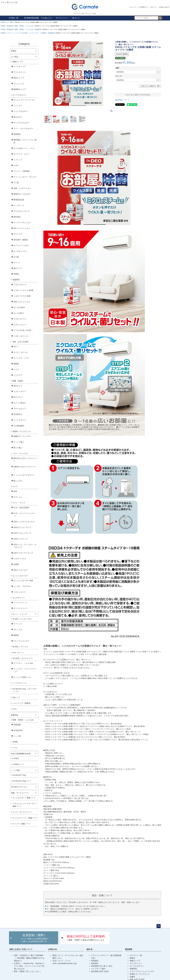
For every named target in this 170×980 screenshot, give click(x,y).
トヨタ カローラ (20, 285)
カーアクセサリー (20, 95)
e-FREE (16, 758)
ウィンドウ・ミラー (21, 358)
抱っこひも (18, 481)
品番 (118, 68)
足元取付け (18, 414)
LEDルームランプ (20, 539)
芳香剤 (16, 274)
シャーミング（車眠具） (22, 703)
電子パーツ (18, 268)
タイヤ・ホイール (21, 352)
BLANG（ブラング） (21, 647)
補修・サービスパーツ (20, 793)
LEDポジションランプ (22, 527)
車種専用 (16, 280)
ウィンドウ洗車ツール (22, 677)
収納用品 (17, 134)
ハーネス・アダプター (22, 586)
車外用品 (17, 217)
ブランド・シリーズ (14, 33)
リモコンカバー (20, 592)
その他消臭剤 (19, 426)
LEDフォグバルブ (20, 570)
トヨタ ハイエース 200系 (23, 290)
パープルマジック (20, 683)
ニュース (134, 7)
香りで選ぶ (18, 448)
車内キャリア (19, 78)
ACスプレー (18, 397)
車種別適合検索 (31, 18)
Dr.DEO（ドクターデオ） (31, 33)
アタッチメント (20, 72)
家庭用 (44, 33)
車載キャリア (18, 62)
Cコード (119, 76)
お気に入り (46, 18)
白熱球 (16, 564)
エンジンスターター (20, 576)
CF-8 (14, 709)
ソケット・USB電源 (22, 171)
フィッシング (19, 84)
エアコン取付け (20, 403)
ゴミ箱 (16, 183)
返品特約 (95, 963)
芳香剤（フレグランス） (22, 431)
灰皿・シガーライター (22, 188)
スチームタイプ (20, 409)
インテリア (18, 375)
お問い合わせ (164, 7)
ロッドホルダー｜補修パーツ (24, 798)
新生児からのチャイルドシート (25, 460)
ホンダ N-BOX (19, 307)
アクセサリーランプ (21, 211)
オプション (18, 497)
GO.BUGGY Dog (19, 775)
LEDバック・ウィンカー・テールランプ (25, 546)
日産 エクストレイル (22, 302)
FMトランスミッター (22, 228)
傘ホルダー (18, 117)
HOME (3, 22)
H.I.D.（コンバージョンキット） (25, 515)
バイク (16, 369)
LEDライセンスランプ (22, 533)
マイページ (62, 18)
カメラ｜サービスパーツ (22, 812)
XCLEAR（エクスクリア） (23, 658)
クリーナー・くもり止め (23, 663)
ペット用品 (15, 770)
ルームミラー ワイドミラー (24, 100)
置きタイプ (18, 386)
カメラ (15, 486)
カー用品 (10, 22)
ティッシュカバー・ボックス (25, 177)
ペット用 (17, 736)
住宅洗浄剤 (18, 730)
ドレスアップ (19, 205)
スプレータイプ (20, 391)
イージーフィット (21, 603)
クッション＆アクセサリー (24, 475)
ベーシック (18, 624)
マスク (15, 748)
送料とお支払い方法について (21, 949)
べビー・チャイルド (20, 453)
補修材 (16, 364)
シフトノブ (18, 160)
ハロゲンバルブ (20, 559)
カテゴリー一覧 (136, 955)
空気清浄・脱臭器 (21, 240)
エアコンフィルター (21, 245)
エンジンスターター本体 (23, 581)
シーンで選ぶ (19, 442)
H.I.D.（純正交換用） (22, 508)
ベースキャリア (20, 66)
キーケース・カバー (21, 154)
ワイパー (17, 263)
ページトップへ (159, 926)
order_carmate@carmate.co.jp (65, 963)
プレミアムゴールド (21, 641)
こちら (37, 971)
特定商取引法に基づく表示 (102, 966)
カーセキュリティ (21, 251)
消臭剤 (132, 977)
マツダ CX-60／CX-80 (22, 330)
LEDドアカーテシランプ (23, 553)
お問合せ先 (52, 949)
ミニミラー (18, 106)
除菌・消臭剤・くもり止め (24, 26)
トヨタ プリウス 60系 (22, 296)
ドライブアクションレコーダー (142, 971)
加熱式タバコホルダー (22, 194)
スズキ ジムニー (20, 325)
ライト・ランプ (19, 503)
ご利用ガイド (144, 7)
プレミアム (18, 629)
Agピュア (16, 697)
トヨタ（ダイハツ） (21, 336)
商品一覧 (14, 18)
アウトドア (18, 234)
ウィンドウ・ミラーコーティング (25, 670)
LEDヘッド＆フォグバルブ (24, 522)
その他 (16, 257)
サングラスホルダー (21, 123)
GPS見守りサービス (19, 787)
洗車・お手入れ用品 (20, 342)
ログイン (154, 7)
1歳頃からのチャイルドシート (25, 468)
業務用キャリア (20, 89)
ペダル (16, 165)
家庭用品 (10, 26)
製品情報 (129, 949)
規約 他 (89, 949)
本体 (15, 491)
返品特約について (122, 100)
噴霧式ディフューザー (22, 436)
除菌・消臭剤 (18, 381)
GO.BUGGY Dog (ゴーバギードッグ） (25, 690)
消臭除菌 (38, 29)
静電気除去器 (19, 200)
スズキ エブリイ (20, 319)
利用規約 (95, 961)
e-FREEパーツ (18, 764)
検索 (160, 18)
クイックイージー (21, 608)
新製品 (14, 51)
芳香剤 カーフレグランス (140, 974)
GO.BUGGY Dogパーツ (22, 781)
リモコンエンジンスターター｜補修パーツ (25, 805)
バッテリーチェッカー (22, 223)
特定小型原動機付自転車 (21, 754)
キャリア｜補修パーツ (21, 824)
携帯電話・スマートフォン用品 (25, 141)
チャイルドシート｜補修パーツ (25, 818)
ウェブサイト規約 (98, 969)
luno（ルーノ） (19, 652)
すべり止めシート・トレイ (24, 148)
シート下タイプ (20, 420)
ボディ (16, 347)
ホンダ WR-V (19, 313)
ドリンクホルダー (21, 111)
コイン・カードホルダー (23, 128)
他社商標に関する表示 (100, 971)
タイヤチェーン (19, 598)
